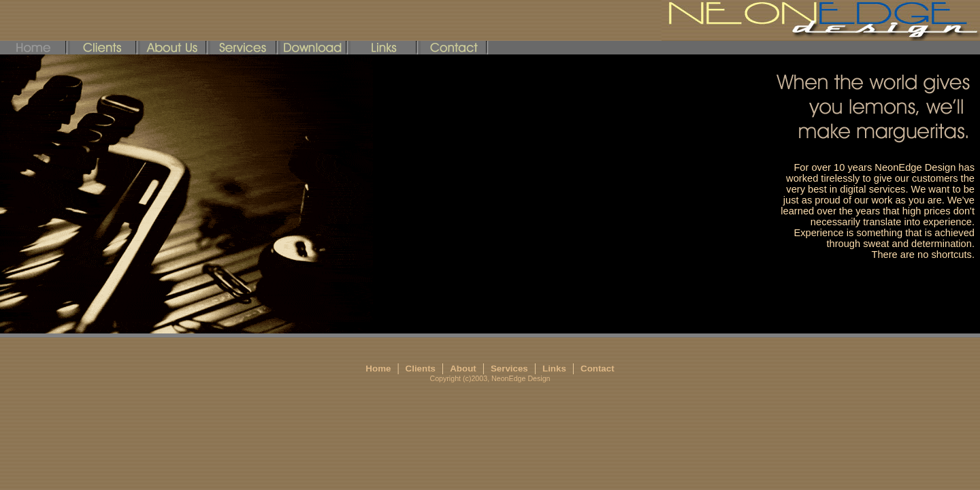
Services (509, 369)
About (463, 369)
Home (378, 369)
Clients (421, 369)
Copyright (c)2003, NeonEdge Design (490, 378)
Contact (598, 369)
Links (554, 369)
